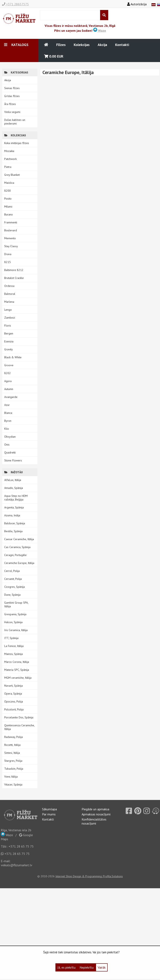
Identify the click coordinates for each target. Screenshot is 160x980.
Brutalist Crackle (14, 278)
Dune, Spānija (12, 595)
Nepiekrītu (87, 967)
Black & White (13, 357)
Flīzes (61, 45)
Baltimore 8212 (14, 270)
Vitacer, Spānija (13, 784)
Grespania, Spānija (15, 614)
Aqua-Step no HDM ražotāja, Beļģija (16, 498)
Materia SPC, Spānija (17, 670)
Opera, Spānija (13, 694)
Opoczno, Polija (14, 701)
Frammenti (11, 222)
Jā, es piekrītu (66, 967)
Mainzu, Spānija (14, 654)
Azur (7, 405)
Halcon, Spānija (13, 622)
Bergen (9, 333)
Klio (7, 429)
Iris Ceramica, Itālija (16, 630)
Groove (9, 365)
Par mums (49, 814)
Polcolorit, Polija (14, 709)
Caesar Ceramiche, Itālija (19, 539)
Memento (10, 238)
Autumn (9, 389)
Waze (100, 31)
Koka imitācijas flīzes (17, 143)
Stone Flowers (13, 460)
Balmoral (10, 294)
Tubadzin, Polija (14, 769)
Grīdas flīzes (12, 96)
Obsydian (10, 437)
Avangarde (11, 397)
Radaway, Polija (14, 737)
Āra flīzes (10, 104)
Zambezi (10, 318)
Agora (8, 381)
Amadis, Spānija (14, 488)
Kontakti (122, 45)
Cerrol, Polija (12, 571)
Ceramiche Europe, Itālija (19, 563)
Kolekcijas (82, 45)
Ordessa (9, 286)
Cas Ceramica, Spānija (17, 547)
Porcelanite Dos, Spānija (19, 717)
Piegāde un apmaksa (95, 809)
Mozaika (9, 151)
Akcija (102, 45)
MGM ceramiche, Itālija (18, 678)
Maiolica (9, 183)
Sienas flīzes (12, 88)
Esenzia (9, 341)
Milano (8, 206)
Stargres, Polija (13, 761)
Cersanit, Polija (13, 579)
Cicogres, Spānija (15, 587)
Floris (8, 326)
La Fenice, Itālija (14, 646)
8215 (8, 262)
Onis (7, 445)
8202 (8, 373)
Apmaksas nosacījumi (96, 814)
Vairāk (102, 967)
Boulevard (11, 230)
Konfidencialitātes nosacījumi (94, 821)
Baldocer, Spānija (15, 523)
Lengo (8, 310)
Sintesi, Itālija (12, 753)
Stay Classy (11, 246)
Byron (8, 421)
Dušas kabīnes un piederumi (15, 122)
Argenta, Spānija (14, 507)
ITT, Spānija (11, 638)
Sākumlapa (49, 809)
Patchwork (10, 159)
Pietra (8, 167)
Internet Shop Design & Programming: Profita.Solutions (89, 876)
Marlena (9, 302)
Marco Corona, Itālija (17, 662)
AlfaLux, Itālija (13, 480)
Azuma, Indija (12, 515)
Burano (9, 214)
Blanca (8, 413)
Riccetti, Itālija (12, 745)
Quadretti (10, 452)
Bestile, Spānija (13, 531)
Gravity (9, 349)
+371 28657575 (15, 4)
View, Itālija (11, 777)
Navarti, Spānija (14, 686)
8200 (8, 191)
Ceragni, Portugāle (15, 555)
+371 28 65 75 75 (21, 846)
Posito (8, 199)
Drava (8, 254)
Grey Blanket (12, 175)
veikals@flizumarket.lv (17, 865)
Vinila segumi (12, 112)
